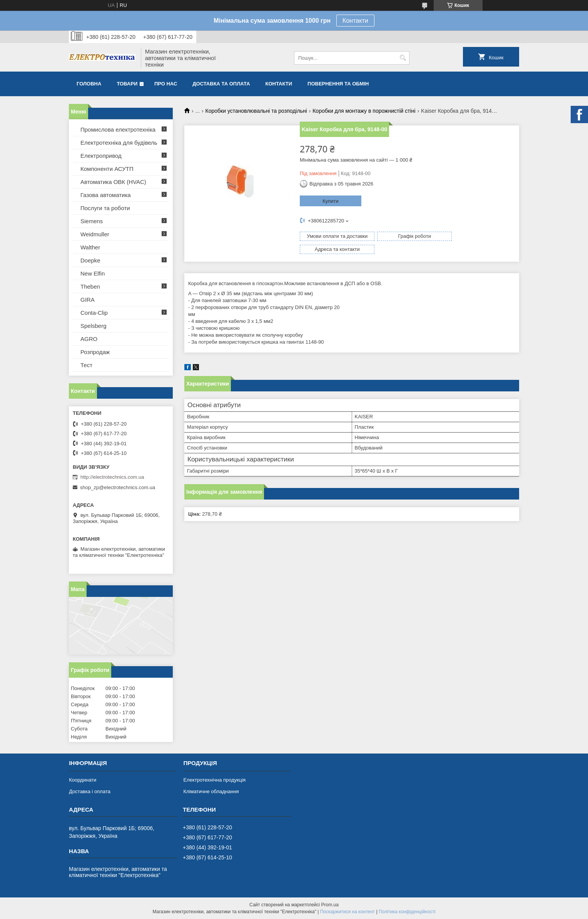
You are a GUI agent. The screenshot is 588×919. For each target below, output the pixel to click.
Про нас (166, 84)
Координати (83, 780)
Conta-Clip (94, 313)
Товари (127, 84)
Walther (90, 247)
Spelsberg (94, 326)
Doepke (90, 260)
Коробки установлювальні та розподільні (256, 111)
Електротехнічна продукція (214, 780)
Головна (89, 84)
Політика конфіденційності (407, 912)
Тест (86, 365)
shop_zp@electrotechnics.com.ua (118, 487)
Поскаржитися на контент (347, 912)
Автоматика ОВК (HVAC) (113, 182)
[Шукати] (403, 58)
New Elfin (93, 273)
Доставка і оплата (90, 791)
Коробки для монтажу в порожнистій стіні (364, 111)
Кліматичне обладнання (211, 791)
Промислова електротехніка (118, 129)
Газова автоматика (106, 195)
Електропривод (101, 156)
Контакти (355, 21)
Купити (331, 201)
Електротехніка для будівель (119, 143)
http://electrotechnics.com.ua (112, 477)
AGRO (89, 339)
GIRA (88, 300)
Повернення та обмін (338, 84)
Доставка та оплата (221, 84)
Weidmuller (95, 234)
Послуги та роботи (105, 208)
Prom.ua (330, 905)
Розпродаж (95, 352)
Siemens (92, 221)
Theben (90, 287)
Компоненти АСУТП (107, 169)
